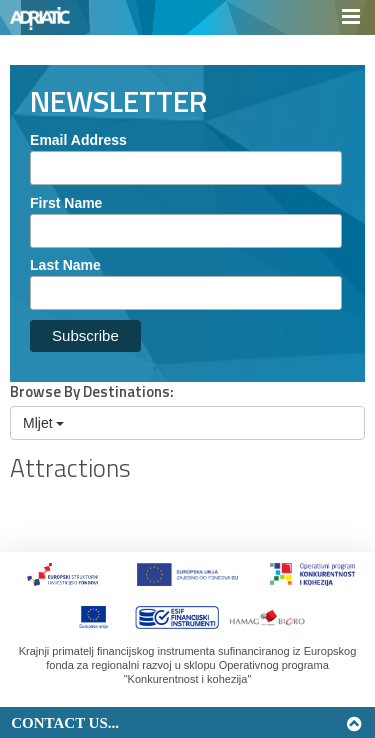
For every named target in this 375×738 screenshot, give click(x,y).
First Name (66, 203)
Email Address (78, 140)
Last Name (65, 265)
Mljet (43, 423)
